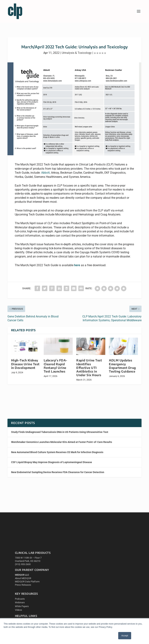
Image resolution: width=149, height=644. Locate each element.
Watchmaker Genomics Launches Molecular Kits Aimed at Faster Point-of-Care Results (62, 442)
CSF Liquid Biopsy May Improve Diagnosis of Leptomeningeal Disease (52, 462)
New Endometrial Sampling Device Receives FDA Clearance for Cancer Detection (58, 472)
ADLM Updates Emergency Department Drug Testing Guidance (122, 366)
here (77, 265)
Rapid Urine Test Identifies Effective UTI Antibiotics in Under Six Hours (89, 368)
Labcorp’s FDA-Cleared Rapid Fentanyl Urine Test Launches (56, 366)
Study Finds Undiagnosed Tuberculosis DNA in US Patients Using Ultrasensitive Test (60, 432)
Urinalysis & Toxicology (77, 53)
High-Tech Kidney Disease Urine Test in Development (25, 364)
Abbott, (46, 173)
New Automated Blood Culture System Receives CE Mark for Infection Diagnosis (57, 452)
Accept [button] (125, 636)
